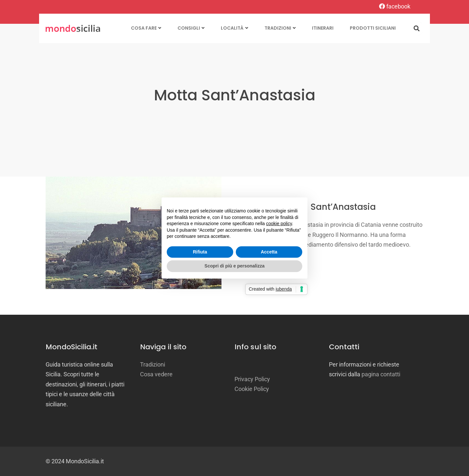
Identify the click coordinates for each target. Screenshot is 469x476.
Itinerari (323, 28)
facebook (395, 6)
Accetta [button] (269, 252)
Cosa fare (144, 28)
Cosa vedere (156, 374)
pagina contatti (381, 374)
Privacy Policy (252, 379)
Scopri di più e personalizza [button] (234, 266)
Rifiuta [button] (200, 252)
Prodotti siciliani (373, 28)
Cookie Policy (252, 389)
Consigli (189, 28)
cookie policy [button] (279, 224)
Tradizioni (278, 28)
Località (232, 28)
